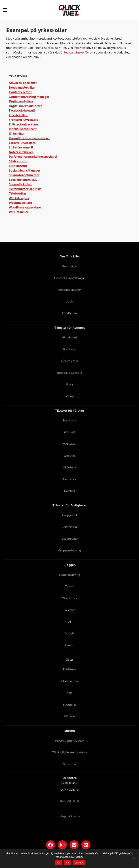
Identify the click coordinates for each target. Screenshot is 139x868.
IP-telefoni (69, 337)
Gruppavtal (69, 515)
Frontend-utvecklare (24, 120)
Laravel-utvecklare (22, 143)
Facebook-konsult (22, 111)
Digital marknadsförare (26, 106)
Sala (70, 693)
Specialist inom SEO (23, 180)
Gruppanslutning (69, 550)
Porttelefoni (70, 527)
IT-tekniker (17, 134)
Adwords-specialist (23, 83)
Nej (68, 863)
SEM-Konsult (18, 161)
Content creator (20, 92)
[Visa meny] (5, 10)
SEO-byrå (70, 467)
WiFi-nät (70, 432)
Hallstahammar (70, 681)
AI (70, 622)
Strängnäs (70, 705)
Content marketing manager (29, 97)
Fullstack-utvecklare (23, 124)
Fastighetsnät (69, 539)
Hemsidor (70, 479)
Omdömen (69, 313)
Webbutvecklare (20, 203)
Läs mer (79, 863)
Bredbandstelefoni (70, 373)
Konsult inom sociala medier (29, 138)
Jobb (70, 301)
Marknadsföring (70, 575)
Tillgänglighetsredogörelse (70, 752)
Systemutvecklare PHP (25, 189)
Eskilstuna (70, 669)
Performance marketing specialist (33, 157)
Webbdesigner (19, 198)
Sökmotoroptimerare (24, 175)
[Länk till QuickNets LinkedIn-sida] (86, 845)
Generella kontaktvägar (69, 278)
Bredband (70, 349)
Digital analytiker (21, 101)
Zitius (70, 396)
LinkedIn (69, 645)
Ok (59, 863)
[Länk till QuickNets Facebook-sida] (50, 845)
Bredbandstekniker (22, 88)
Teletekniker (18, 194)
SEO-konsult (18, 166)
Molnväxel (70, 444)
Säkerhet (70, 610)
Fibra (69, 384)
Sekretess (69, 764)
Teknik (69, 586)
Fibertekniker (18, 115)
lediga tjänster (74, 53)
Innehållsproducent (23, 129)
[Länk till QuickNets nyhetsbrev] (74, 845)
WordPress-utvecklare (25, 207)
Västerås (70, 716)
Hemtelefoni (70, 361)
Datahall (69, 491)
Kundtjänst (70, 266)
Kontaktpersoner (70, 290)
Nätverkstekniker (21, 152)
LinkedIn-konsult (21, 147)
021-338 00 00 (70, 801)
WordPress (69, 598)
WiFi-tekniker (19, 212)
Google (69, 633)
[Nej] (134, 858)
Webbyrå (69, 456)
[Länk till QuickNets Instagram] (62, 845)
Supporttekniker (20, 184)
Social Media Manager (25, 171)
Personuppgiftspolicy (69, 741)
